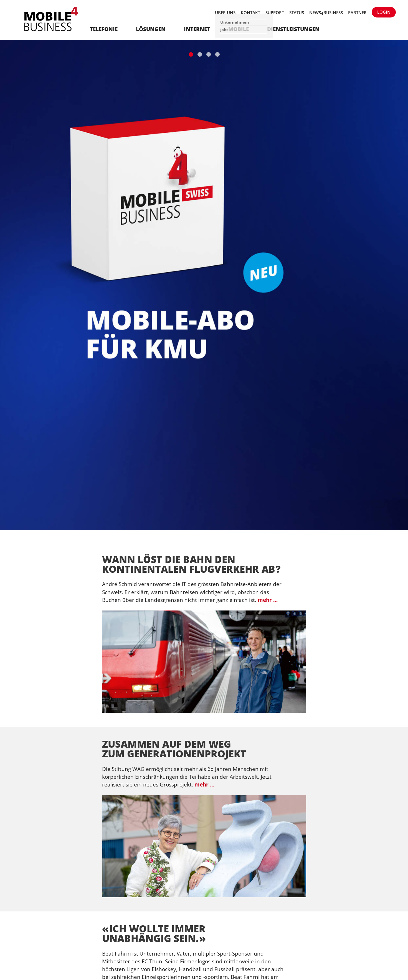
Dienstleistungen (293, 29)
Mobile (239, 29)
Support (275, 12)
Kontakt (250, 12)
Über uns (225, 12)
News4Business (326, 12)
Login (384, 12)
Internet (197, 29)
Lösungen (151, 29)
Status (297, 12)
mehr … (268, 600)
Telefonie (104, 29)
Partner (357, 12)
